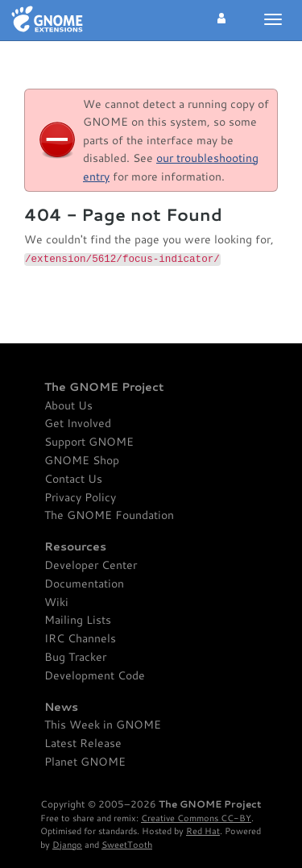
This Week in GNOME (103, 725)
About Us (68, 406)
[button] (221, 16)
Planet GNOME (85, 762)
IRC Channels (80, 639)
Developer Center (91, 565)
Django (67, 844)
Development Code (95, 676)
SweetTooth (127, 844)
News (61, 707)
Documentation (84, 584)
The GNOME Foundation (109, 515)
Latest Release (83, 743)
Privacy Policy (80, 498)
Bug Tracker (75, 657)
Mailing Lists (78, 620)
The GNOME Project (104, 387)
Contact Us (73, 479)
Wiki (56, 602)
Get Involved (78, 424)
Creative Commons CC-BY (196, 818)
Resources (75, 547)
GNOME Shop (82, 461)
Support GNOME (89, 442)
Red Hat (203, 831)
